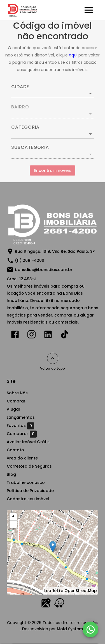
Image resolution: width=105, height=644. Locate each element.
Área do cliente (22, 458)
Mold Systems (71, 629)
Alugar (14, 409)
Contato (15, 450)
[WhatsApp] (90, 629)
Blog (11, 474)
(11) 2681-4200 (30, 260)
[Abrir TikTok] (65, 336)
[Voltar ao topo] (53, 358)
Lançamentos (21, 417)
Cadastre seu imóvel (28, 499)
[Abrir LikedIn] (48, 336)
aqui (73, 55)
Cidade (20, 87)
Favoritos (20, 426)
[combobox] (53, 91)
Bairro (20, 107)
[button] (53, 134)
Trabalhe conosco (26, 483)
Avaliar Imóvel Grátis (28, 442)
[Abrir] (90, 94)
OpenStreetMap (81, 591)
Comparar (22, 434)
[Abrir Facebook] (15, 336)
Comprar (16, 401)
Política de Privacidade (30, 491)
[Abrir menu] (89, 10)
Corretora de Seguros (29, 466)
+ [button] (13, 516)
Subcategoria (30, 147)
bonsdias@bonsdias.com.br (44, 270)
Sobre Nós (17, 393)
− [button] (13, 524)
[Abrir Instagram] (32, 336)
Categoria (25, 127)
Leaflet (51, 591)
